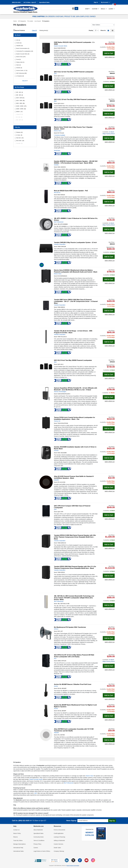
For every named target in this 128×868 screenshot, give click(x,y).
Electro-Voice (58, 131)
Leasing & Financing (59, 837)
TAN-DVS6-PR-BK (63, 423)
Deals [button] (104, 9)
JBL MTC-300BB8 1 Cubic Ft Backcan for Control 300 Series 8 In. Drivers (76, 219)
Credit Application (59, 833)
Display (91, 30)
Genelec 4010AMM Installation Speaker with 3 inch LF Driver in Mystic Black (75, 448)
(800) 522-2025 (16, 2)
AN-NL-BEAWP (62, 688)
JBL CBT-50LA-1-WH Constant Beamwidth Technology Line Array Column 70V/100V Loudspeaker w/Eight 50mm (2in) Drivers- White (74, 598)
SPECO (56, 629)
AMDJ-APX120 (62, 661)
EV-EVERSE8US (62, 276)
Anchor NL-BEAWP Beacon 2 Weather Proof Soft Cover (73, 684)
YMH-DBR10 (61, 307)
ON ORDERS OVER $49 (48, 16)
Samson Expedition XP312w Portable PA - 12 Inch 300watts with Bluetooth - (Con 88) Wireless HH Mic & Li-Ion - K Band (76, 389)
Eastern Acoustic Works (61, 46)
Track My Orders (18, 840)
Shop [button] (88, 9)
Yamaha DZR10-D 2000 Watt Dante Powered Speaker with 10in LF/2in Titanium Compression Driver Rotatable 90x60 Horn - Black (75, 537)
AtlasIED (56, 480)
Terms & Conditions (39, 840)
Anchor (56, 686)
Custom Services (58, 844)
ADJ (55, 658)
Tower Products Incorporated (73, 866)
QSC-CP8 (60, 512)
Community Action (39, 837)
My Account (105, 2)
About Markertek (38, 830)
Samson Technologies (60, 392)
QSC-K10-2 (61, 104)
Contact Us (16, 830)
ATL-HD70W (61, 735)
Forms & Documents (59, 830)
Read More (57, 150)
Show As (103, 30)
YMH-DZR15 (61, 572)
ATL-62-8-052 (61, 482)
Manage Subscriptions (20, 844)
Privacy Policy (37, 844)
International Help (18, 848)
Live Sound (38, 21)
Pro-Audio (30, 21)
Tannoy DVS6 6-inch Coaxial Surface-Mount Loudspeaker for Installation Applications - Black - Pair (75, 418)
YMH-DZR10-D (62, 543)
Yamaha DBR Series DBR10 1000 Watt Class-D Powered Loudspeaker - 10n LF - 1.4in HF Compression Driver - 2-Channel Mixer (76, 301)
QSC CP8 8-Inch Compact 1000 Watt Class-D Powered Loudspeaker (72, 507)
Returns (16, 837)
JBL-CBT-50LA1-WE (64, 604)
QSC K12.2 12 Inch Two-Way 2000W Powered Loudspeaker (74, 72)
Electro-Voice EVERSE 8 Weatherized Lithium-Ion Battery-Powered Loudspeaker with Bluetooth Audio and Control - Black (76, 271)
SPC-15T (60, 631)
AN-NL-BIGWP (62, 711)
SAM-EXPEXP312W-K (64, 394)
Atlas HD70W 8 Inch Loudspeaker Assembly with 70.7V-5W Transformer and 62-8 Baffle (74, 730)
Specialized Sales (44, 2)
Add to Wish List (110, 57)
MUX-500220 (61, 195)
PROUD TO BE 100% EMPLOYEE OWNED (80, 16)
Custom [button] (95, 9)
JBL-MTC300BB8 (63, 224)
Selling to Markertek (59, 840)
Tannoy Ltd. (57, 421)
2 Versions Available (60, 135)
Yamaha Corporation (60, 244)
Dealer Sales (57, 848)
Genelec (56, 165)
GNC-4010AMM (62, 453)
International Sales (18, 851)
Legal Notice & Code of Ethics (42, 851)
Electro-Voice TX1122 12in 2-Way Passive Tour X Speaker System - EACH (73, 128)
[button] (108, 30)
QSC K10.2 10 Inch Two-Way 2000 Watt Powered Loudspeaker (75, 99)
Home (15, 21)
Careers (36, 848)
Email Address (81, 819)
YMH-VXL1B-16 (62, 337)
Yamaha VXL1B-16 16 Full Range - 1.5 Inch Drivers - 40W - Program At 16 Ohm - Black (74, 332)
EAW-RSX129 (62, 48)
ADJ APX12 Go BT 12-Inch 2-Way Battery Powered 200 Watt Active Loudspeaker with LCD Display (74, 656)
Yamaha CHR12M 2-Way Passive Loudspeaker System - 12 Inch (75, 242)
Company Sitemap (59, 851)
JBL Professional (59, 222)
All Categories (22, 21)
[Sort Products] (103, 25)
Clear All (34, 30)
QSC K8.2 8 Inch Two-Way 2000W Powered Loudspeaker (73, 360)
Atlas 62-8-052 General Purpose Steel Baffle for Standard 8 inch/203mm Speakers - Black (74, 477)
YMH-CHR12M (62, 247)
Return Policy (17, 833)
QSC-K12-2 (61, 76)
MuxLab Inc (57, 193)
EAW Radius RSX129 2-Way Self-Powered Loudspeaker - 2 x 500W (74, 43)
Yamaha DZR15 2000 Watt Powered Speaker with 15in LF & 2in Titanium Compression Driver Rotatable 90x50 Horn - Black (75, 567)
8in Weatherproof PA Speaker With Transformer (70, 627)
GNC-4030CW (62, 167)
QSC (55, 74)
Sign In (96, 2)
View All (25, 81)
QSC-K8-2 (60, 364)
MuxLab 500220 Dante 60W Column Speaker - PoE (71, 191)
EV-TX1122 (61, 133)
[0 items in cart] (113, 2)
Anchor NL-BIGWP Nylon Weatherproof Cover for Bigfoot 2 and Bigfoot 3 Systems (75, 706)
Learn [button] (112, 9)
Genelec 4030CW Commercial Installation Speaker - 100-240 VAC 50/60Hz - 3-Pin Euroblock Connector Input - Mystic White (76, 162)
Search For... (44, 7)
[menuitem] (88, 9)
